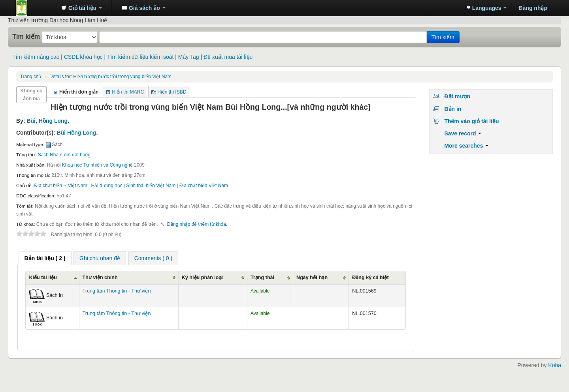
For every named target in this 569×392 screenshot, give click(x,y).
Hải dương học (106, 186)
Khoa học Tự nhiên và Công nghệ (97, 165)
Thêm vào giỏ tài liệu (471, 121)
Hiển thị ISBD (172, 92)
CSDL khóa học (83, 57)
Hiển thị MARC (128, 92)
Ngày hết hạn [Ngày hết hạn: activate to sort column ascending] (312, 278)
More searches (466, 146)
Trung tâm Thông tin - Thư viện (36, 8)
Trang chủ (31, 77)
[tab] (45, 258)
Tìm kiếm (26, 36)
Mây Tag (189, 57)
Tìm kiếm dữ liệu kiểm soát (140, 57)
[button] (82, 8)
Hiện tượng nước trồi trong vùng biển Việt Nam (110, 77)
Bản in (453, 109)
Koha (555, 365)
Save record (463, 133)
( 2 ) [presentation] (45, 258)
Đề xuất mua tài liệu (228, 57)
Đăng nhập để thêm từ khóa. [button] (197, 224)
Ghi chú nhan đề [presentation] (100, 258)
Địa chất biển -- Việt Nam (61, 186)
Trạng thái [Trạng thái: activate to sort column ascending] (262, 278)
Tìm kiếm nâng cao (36, 57)
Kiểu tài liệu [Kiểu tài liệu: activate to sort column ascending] (43, 278)
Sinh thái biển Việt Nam (151, 186)
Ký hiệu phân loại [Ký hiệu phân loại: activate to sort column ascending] (202, 278)
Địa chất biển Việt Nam (204, 186)
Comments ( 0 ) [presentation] (153, 258)
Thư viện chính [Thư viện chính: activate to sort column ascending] (100, 278)
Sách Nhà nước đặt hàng (64, 155)
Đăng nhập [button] (533, 8)
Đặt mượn (457, 96)
